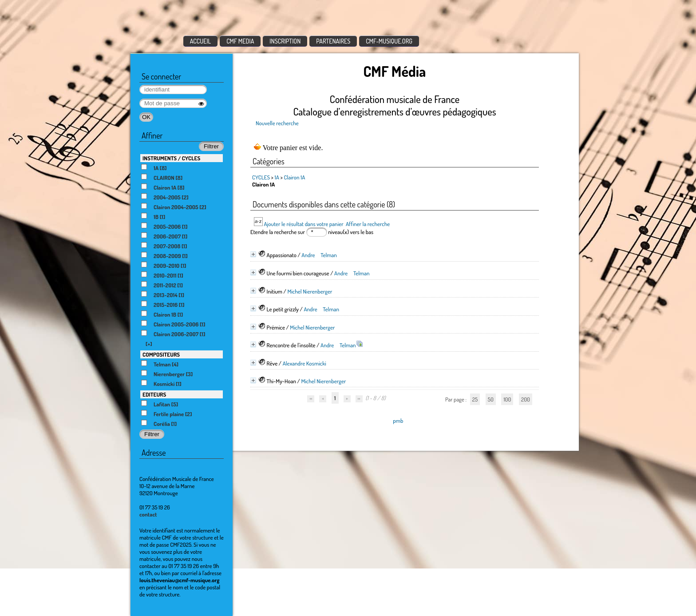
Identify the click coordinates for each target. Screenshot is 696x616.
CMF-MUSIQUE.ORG (389, 41)
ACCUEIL (201, 41)
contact (148, 514)
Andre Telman (319, 255)
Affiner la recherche (368, 224)
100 (507, 399)
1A (277, 177)
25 (475, 399)
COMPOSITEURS (161, 354)
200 (526, 399)
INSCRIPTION (285, 41)
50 (491, 399)
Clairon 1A (294, 177)
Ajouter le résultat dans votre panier (303, 224)
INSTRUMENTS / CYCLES (171, 158)
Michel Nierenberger (310, 291)
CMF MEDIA (240, 41)
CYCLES (261, 177)
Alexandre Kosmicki (304, 363)
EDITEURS (154, 394)
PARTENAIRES (333, 41)
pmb (398, 421)
